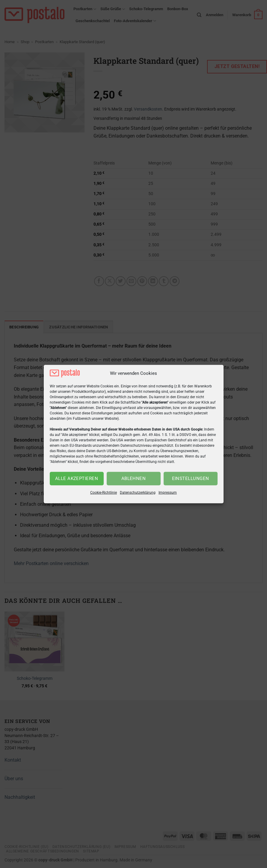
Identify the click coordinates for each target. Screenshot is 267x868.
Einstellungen (191, 478)
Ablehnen (134, 478)
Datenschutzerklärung (138, 493)
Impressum (168, 493)
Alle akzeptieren (77, 478)
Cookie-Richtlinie (104, 493)
